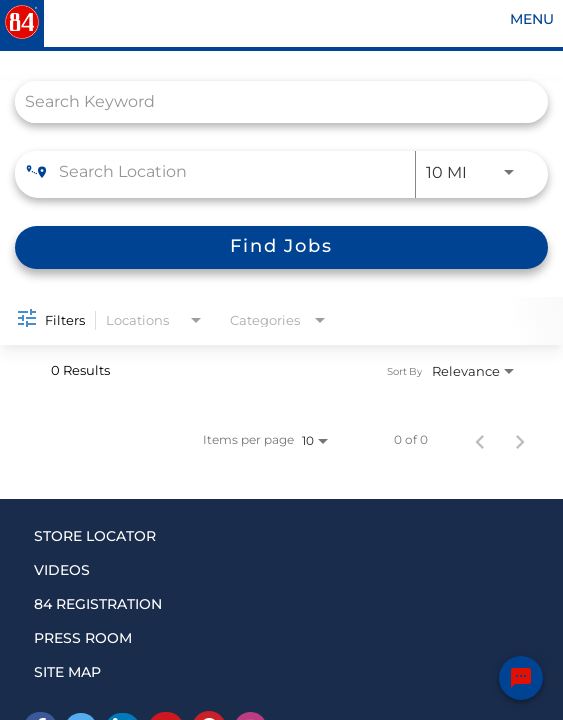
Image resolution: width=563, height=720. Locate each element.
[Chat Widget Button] (521, 678)
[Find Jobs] (281, 247)
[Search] (281, 247)
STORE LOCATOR (95, 536)
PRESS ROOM (83, 638)
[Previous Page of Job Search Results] (480, 440)
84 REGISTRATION (98, 604)
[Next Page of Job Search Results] (520, 440)
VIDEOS (62, 570)
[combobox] (271, 101)
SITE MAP (67, 672)
